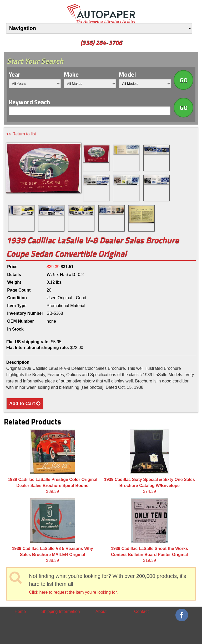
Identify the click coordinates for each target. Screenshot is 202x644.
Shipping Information (61, 611)
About (101, 611)
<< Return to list (21, 134)
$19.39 (150, 530)
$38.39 (52, 530)
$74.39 (150, 461)
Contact (141, 611)
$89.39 (52, 461)
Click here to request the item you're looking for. (73, 592)
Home (20, 611)
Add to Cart (25, 404)
